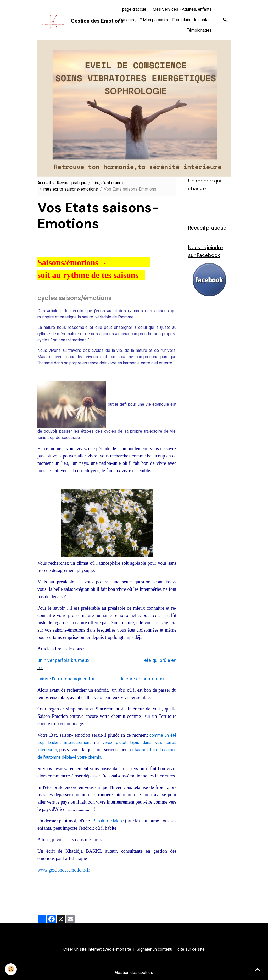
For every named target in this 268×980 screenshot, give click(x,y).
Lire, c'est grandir (108, 183)
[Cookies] (11, 969)
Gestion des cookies (134, 973)
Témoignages (199, 30)
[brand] (65, 20)
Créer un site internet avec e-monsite (97, 949)
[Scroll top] (258, 970)
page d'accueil (135, 9)
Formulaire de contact (192, 20)
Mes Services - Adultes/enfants (182, 9)
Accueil (44, 183)
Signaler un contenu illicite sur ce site (171, 949)
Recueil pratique (72, 183)
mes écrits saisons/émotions (71, 189)
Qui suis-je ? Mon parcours (144, 20)
